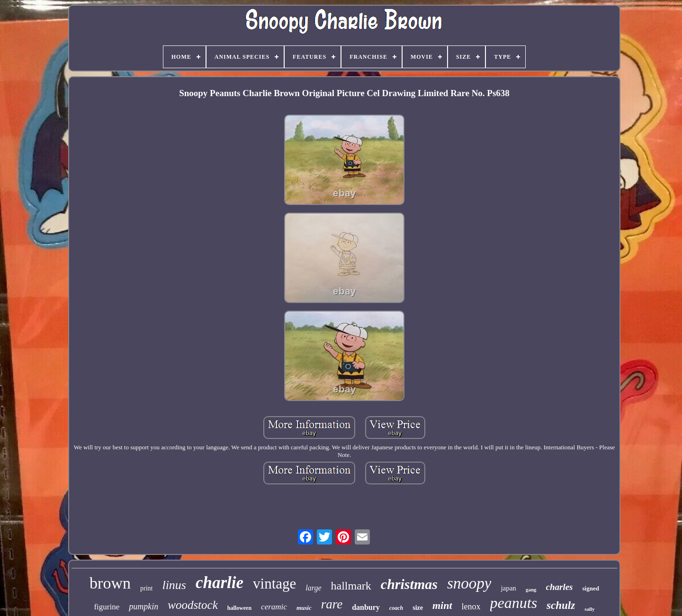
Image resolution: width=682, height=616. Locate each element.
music (304, 608)
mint (442, 605)
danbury (366, 607)
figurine (107, 607)
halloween (239, 608)
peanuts (514, 603)
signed (591, 588)
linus (174, 585)
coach (396, 608)
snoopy (469, 583)
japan (508, 588)
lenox (471, 607)
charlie (220, 583)
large (313, 588)
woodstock (193, 605)
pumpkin (144, 607)
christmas (409, 584)
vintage (274, 584)
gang (531, 589)
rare (332, 604)
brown (110, 583)
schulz (561, 605)
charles (560, 587)
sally (589, 609)
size (418, 608)
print (146, 588)
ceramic (274, 607)
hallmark (351, 586)
